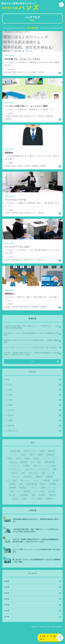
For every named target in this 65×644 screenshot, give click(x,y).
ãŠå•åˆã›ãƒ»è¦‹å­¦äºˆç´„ (50, 638)
